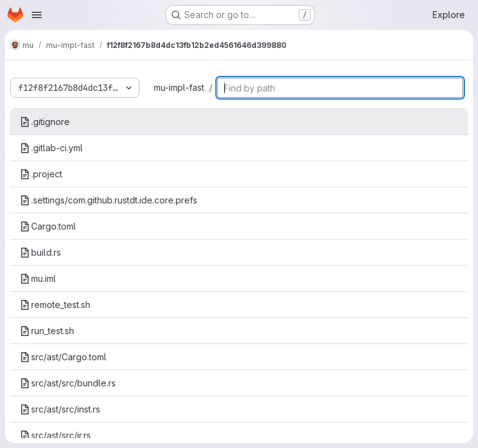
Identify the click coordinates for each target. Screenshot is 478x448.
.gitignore (45, 122)
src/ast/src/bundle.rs (68, 383)
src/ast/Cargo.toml (63, 357)
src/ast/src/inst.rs (60, 409)
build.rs (40, 252)
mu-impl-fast (179, 87)
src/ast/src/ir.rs (55, 435)
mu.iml (38, 278)
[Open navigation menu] (37, 15)
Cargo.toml (48, 226)
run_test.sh (47, 331)
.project (41, 174)
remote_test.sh (55, 305)
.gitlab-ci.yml (51, 148)
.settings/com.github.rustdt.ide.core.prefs (109, 200)
